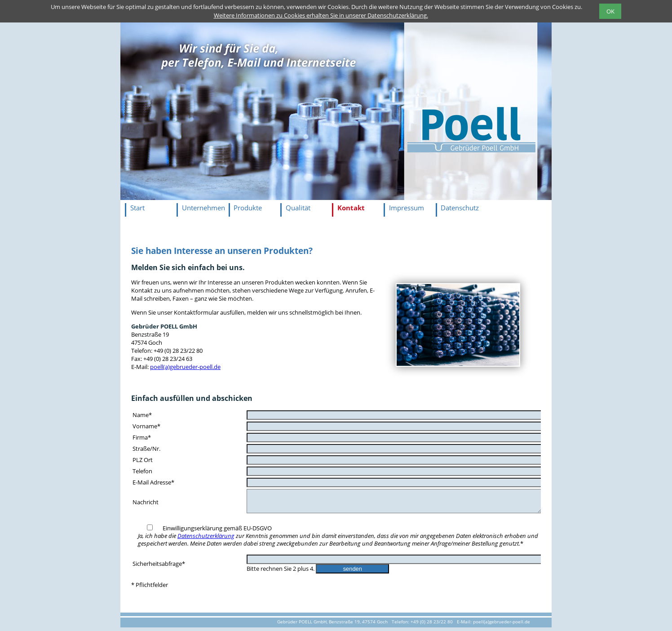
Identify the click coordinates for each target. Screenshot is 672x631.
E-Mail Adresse (153, 482)
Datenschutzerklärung (206, 539)
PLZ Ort (143, 460)
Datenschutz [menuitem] (460, 208)
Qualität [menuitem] (298, 208)
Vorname (146, 426)
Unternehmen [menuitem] (203, 208)
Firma (142, 437)
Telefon (142, 471)
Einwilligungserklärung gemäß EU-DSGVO (338, 539)
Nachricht (146, 504)
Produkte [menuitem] (248, 208)
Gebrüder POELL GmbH (164, 326)
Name (142, 415)
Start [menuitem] (137, 208)
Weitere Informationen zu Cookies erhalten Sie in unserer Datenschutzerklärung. (321, 15)
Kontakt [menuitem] (351, 208)
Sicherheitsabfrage (159, 567)
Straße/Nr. (146, 449)
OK (610, 11)
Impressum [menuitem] (407, 208)
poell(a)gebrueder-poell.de (185, 367)
